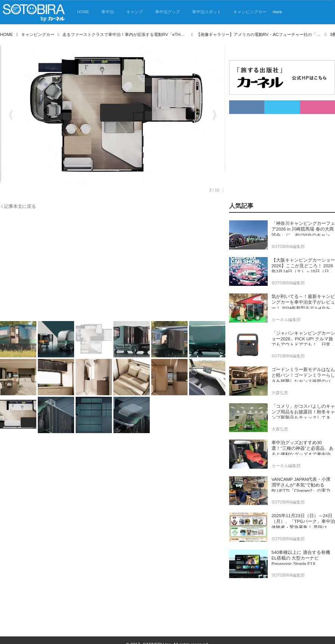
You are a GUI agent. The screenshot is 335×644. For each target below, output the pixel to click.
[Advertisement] (108, 267)
